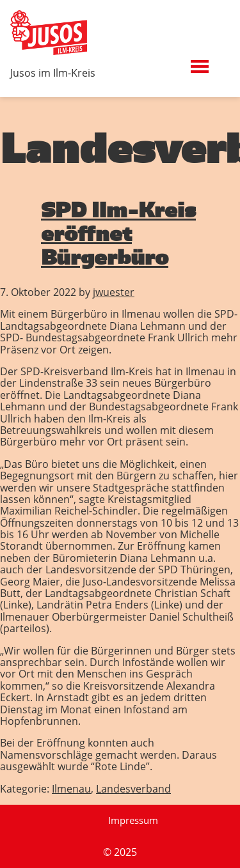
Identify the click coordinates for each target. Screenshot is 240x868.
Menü (217, 59)
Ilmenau (71, 789)
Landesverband (133, 789)
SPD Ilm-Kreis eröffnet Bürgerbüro (118, 234)
